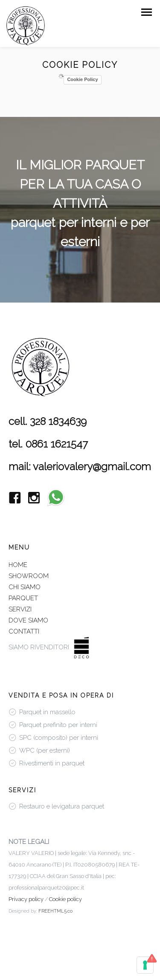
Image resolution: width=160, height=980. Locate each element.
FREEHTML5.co (55, 911)
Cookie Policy (82, 79)
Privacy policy (26, 899)
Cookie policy (65, 899)
